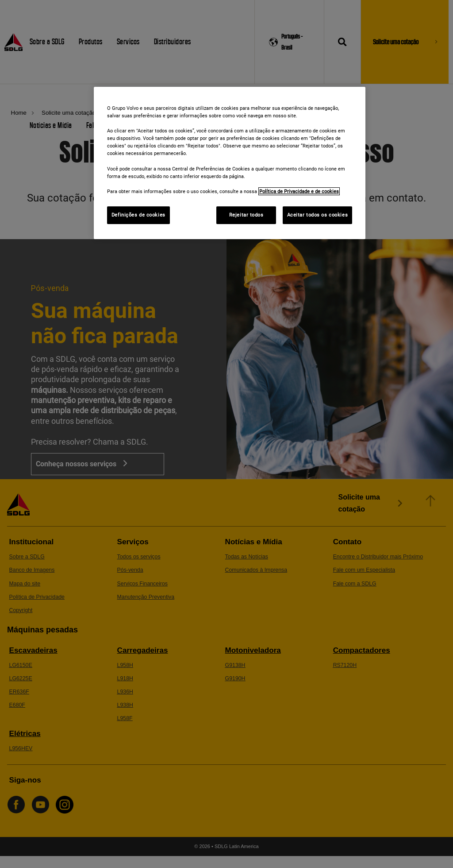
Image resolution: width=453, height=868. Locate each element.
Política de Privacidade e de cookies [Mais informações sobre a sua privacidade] (299, 191)
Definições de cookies (138, 215)
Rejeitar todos (246, 215)
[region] (230, 163)
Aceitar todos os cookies (318, 215)
